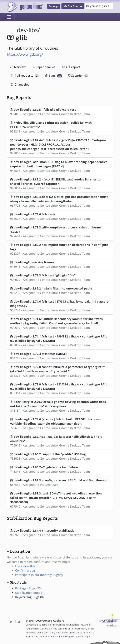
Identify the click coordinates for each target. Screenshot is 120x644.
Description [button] (20, 551)
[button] (73, 6)
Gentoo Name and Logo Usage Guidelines (61, 636)
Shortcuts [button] (18, 582)
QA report (71, 67)
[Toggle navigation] (9, 17)
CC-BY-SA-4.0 (87, 632)
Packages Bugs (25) (28, 588)
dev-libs (27, 30)
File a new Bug (25, 566)
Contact (108, 621)
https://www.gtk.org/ (25, 54)
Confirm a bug (25, 570)
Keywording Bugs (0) (29, 597)
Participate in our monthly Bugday (39, 575)
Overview (18, 67)
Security (78, 75)
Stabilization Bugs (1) (30, 593)
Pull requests (25, 75)
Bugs (54, 75)
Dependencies (44, 67)
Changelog (20, 84)
